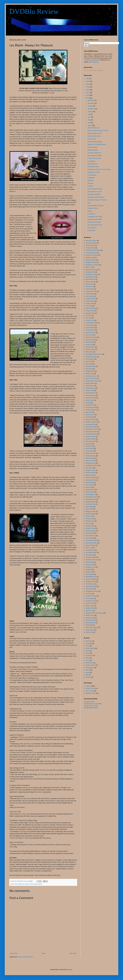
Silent (88, 670)
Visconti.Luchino (91, 601)
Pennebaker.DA (91, 495)
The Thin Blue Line (93, 128)
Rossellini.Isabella (91, 540)
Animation (89, 641)
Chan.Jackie (90, 296)
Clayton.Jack (90, 303)
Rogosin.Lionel (90, 528)
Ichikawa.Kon (90, 405)
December (91, 100)
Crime (88, 646)
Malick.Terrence (91, 456)
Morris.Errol (89, 468)
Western (88, 677)
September (92, 109)
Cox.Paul (89, 318)
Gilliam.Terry (90, 374)
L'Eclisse (90, 186)
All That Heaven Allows (95, 189)
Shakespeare (90, 668)
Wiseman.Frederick (92, 627)
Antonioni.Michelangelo (93, 250)
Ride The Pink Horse (94, 136)
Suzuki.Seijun (90, 584)
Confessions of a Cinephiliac (93, 704)
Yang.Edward (90, 630)
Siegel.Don (89, 572)
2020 (88, 84)
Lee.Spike (89, 444)
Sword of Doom (92, 164)
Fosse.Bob (89, 364)
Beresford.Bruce (91, 260)
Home (44, 953)
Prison (88, 660)
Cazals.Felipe (90, 294)
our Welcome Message (91, 60)
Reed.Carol (89, 509)
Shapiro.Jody (90, 565)
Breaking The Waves (94, 194)
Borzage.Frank (90, 272)
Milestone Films (91, 693)
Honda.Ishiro (90, 400)
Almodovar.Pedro (91, 243)
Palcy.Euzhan (90, 492)
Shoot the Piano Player (95, 142)
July (89, 114)
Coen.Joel (89, 306)
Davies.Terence (91, 333)
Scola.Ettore (90, 555)
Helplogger (101, 70)
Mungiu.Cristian (91, 470)
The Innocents (92, 228)
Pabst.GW (89, 487)
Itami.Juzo (89, 412)
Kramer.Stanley (91, 437)
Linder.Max (89, 446)
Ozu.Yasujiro (90, 485)
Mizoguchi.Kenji (91, 463)
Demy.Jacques (90, 340)
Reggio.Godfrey (91, 511)
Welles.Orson (90, 615)
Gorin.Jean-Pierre (91, 378)
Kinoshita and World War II (96, 197)
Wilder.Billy (89, 625)
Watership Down (93, 150)
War (87, 675)
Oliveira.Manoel (91, 480)
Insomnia (90, 183)
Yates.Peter (89, 632)
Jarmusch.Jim (90, 415)
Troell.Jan (89, 594)
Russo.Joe (89, 548)
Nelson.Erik (89, 475)
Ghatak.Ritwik (90, 371)
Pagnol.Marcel (90, 490)
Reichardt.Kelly (91, 514)
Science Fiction (91, 665)
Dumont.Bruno (90, 347)
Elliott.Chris (89, 352)
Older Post (73, 953)
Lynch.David (90, 451)
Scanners (91, 180)
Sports (88, 673)
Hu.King (88, 403)
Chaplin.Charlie (91, 299)
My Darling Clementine (95, 219)
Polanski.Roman (91, 499)
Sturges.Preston (91, 582)
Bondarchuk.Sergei (92, 270)
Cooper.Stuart (90, 311)
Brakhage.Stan (90, 277)
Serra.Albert (90, 562)
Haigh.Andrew (90, 383)
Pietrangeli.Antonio (92, 497)
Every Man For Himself (95, 156)
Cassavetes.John (91, 291)
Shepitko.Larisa (91, 567)
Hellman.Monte (91, 393)
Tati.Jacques (90, 589)
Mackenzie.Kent (91, 453)
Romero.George (91, 531)
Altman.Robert (90, 245)
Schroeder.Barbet (91, 552)
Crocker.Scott (90, 320)
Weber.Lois (89, 611)
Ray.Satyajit (89, 507)
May (89, 120)
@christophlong (94, 62)
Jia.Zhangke (90, 417)
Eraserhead (91, 230)
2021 (88, 81)
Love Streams (92, 175)
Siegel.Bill (89, 569)
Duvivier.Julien (90, 349)
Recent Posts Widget (91, 70)
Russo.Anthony (91, 545)
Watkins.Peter (90, 608)
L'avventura (91, 214)
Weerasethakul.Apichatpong (95, 613)
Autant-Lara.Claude (92, 255)
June (90, 117)
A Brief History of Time (95, 133)
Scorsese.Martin (91, 557)
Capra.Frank (90, 289)
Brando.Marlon (90, 279)
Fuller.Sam (89, 369)
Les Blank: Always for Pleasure (97, 200)
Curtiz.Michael (90, 330)
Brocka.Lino (89, 284)
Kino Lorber (89, 691)
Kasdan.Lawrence (91, 422)
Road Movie (90, 663)
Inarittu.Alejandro (91, 410)
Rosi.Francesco (91, 536)
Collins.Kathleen (91, 308)
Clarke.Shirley (90, 301)
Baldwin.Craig (90, 258)
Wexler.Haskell (90, 620)
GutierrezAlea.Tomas (92, 381)
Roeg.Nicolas (90, 526)
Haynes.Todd (90, 391)
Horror (88, 653)
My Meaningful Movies (91, 708)
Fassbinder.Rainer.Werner (94, 354)
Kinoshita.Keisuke (91, 432)
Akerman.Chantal (91, 241)
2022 (88, 79)
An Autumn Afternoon (94, 153)
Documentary (34, 884)
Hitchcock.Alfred (91, 398)
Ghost (88, 651)
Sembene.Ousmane (92, 560)
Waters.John (90, 606)
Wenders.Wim (90, 618)
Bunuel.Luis (89, 287)
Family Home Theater (91, 706)
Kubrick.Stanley (91, 439)
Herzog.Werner (91, 395)
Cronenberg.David (91, 323)
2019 (88, 87)
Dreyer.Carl (89, 345)
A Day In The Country (94, 158)
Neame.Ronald (90, 473)
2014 (16, 884)
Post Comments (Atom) (25, 957)
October (91, 106)
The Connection (93, 147)
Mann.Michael (90, 458)
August (90, 112)
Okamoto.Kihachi (91, 478)
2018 (88, 90)
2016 (88, 95)
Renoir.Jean (90, 519)
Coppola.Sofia (90, 313)
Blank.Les (21, 884)
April (89, 123)
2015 (88, 98)
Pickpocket (91, 178)
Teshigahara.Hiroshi (92, 591)
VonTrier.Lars (90, 603)
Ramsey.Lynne (90, 504)
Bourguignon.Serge (92, 274)
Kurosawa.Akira (91, 441)
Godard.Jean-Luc (91, 376)
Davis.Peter (89, 335)
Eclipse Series (90, 688)
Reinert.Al (89, 516)
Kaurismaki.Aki (90, 424)
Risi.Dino (89, 524)
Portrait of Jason (93, 208)
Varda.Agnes (90, 599)
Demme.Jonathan (91, 337)
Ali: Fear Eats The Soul (95, 225)
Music (40, 884)
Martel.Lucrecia (91, 461)
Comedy (88, 643)
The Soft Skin (92, 139)
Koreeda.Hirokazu (91, 434)
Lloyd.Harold (90, 448)
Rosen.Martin (90, 533)
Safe (89, 203)
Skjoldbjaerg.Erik (91, 577)
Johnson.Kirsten (91, 420)
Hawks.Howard (91, 388)
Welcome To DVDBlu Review (97, 144)
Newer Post (14, 953)
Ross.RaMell (90, 538)
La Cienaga (91, 161)
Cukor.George (90, 325)
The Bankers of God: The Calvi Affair (99, 169)
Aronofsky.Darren (91, 253)
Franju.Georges (91, 366)
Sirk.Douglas (90, 574)
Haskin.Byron (90, 386)
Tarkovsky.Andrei (91, 586)
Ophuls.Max (90, 482)
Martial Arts (89, 656)
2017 (88, 92)
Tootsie (90, 211)
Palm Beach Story (93, 167)
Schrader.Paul (90, 550)
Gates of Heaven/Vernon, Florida (98, 131)
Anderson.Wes (90, 248)
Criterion (27, 884)
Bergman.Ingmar (91, 262)
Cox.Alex (89, 316)
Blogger (70, 970)
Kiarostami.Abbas (91, 427)
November (91, 103)
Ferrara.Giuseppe (91, 357)
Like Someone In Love (95, 192)
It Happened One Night (95, 217)
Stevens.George (91, 579)
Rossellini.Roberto (91, 543)
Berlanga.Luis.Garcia (92, 265)
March (90, 125)
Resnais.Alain (90, 521)
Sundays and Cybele (94, 222)
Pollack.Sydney (91, 502)
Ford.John (89, 361)
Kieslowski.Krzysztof (92, 429)
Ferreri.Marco (90, 359)
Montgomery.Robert (92, 465)
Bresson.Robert (91, 282)
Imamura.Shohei (91, 407)
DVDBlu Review (34, 11)
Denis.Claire (90, 342)
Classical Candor (89, 702)
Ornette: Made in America (96, 206)
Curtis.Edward (90, 328)
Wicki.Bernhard (91, 623)
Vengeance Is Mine (94, 172)
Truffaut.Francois (91, 596)
